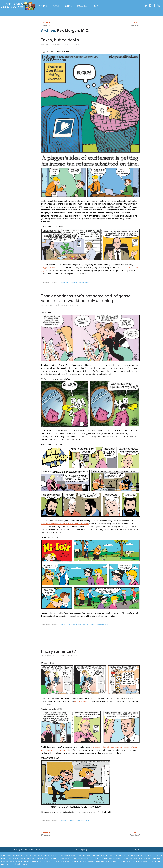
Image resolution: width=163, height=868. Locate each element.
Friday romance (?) (59, 651)
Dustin (63, 625)
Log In (95, 6)
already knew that (82, 701)
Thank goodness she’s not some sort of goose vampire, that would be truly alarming (86, 298)
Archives (43, 6)
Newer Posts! (135, 25)
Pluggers (73, 282)
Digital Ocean (65, 858)
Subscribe (82, 6)
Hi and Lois (65, 282)
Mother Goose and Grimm (85, 625)
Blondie (63, 821)
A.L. (27, 864)
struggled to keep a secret (52, 268)
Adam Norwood (124, 858)
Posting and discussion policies (27, 849)
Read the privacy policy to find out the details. (142, 853)
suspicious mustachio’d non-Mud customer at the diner (65, 524)
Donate (68, 6)
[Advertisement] (83, 639)
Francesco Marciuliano (9, 861)
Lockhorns (72, 821)
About (56, 6)
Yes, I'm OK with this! (143, 859)
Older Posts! (45, 25)
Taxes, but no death (60, 40)
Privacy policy (81, 849)
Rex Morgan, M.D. (84, 282)
